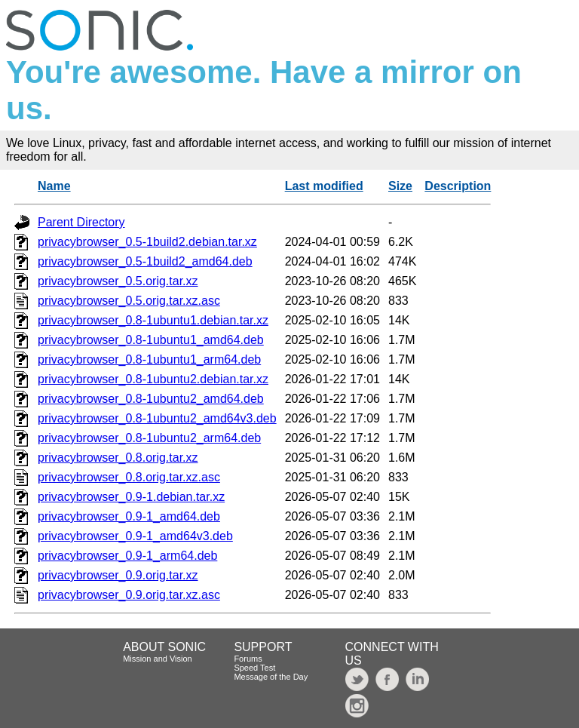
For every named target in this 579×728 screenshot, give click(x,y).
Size (400, 186)
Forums (248, 659)
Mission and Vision (158, 659)
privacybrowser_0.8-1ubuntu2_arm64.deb (149, 438)
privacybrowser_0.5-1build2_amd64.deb (145, 261)
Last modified (324, 186)
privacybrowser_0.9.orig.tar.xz (118, 575)
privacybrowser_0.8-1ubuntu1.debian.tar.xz (153, 320)
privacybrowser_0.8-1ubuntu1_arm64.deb (149, 359)
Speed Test (254, 668)
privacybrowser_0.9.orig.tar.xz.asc (129, 595)
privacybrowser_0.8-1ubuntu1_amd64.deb (151, 340)
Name (54, 186)
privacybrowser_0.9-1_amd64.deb (129, 516)
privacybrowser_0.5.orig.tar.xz (118, 281)
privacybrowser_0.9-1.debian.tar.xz (131, 497)
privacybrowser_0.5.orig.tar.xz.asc (129, 301)
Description (458, 186)
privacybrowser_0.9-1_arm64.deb (127, 556)
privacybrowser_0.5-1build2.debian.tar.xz (147, 242)
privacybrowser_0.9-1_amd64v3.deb (135, 536)
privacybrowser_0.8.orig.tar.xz (118, 458)
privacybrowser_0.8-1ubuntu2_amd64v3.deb (157, 418)
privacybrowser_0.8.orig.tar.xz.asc (129, 477)
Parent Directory (81, 222)
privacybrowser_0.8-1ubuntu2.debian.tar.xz (153, 379)
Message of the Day (271, 677)
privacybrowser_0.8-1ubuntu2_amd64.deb (151, 399)
